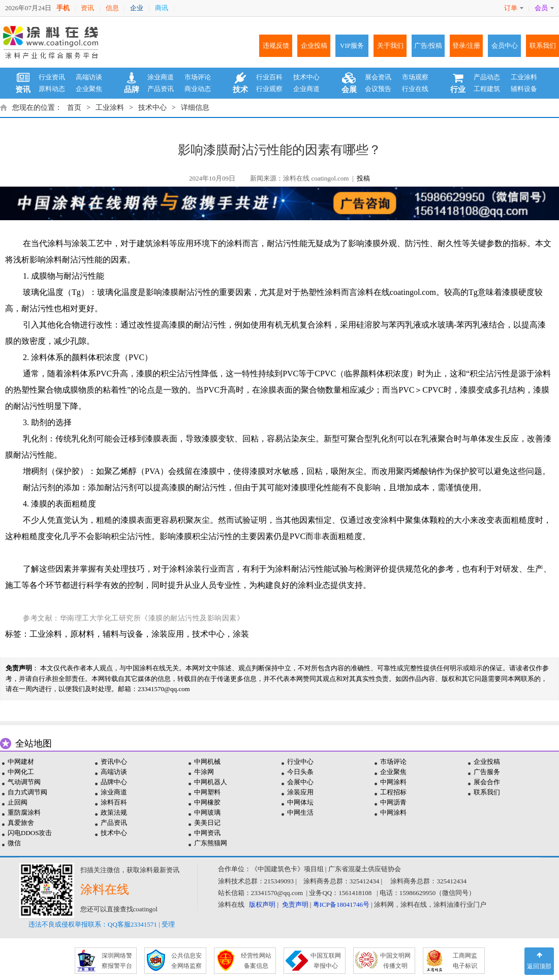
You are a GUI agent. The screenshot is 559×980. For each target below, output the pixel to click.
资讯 (87, 8)
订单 (514, 8)
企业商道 (306, 89)
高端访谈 (89, 77)
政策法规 (114, 812)
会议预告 (378, 89)
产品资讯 (161, 89)
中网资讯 (207, 833)
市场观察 (415, 77)
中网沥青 (393, 802)
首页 (74, 108)
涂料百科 (114, 802)
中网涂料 (393, 782)
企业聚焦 (89, 89)
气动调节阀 (24, 782)
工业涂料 (524, 77)
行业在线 (415, 89)
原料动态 (52, 89)
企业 (137, 8)
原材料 (82, 634)
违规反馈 (276, 46)
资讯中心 (114, 762)
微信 (14, 843)
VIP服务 (352, 46)
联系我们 (543, 46)
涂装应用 (168, 634)
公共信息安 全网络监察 (187, 961)
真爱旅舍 (21, 823)
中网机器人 (211, 782)
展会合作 (487, 782)
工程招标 (393, 792)
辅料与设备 (123, 634)
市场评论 (198, 77)
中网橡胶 (207, 802)
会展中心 (300, 782)
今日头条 (300, 772)
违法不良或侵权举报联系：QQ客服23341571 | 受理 (102, 924)
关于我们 (390, 46)
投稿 (363, 178)
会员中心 (505, 46)
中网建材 (21, 762)
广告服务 (487, 772)
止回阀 (18, 802)
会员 (544, 8)
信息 (112, 8)
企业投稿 (314, 46)
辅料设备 (524, 89)
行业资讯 (52, 77)
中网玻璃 (207, 812)
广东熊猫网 (211, 843)
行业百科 (269, 77)
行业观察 (269, 89)
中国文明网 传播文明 (395, 961)
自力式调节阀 (27, 792)
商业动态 (198, 89)
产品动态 (487, 77)
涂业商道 (161, 77)
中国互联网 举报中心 (326, 961)
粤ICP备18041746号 (341, 904)
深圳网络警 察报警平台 (117, 961)
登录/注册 (467, 46)
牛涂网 (204, 772)
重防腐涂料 (24, 812)
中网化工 (21, 772)
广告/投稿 (428, 46)
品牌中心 (114, 782)
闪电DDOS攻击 (30, 833)
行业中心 (300, 762)
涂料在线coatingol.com (397, 292)
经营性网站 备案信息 (256, 961)
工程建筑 (487, 89)
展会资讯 (378, 77)
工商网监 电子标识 (465, 961)
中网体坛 (300, 802)
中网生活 (300, 812)
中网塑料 (207, 792)
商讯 (162, 8)
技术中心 (306, 77)
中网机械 (207, 762)
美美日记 (207, 823)
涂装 (241, 634)
